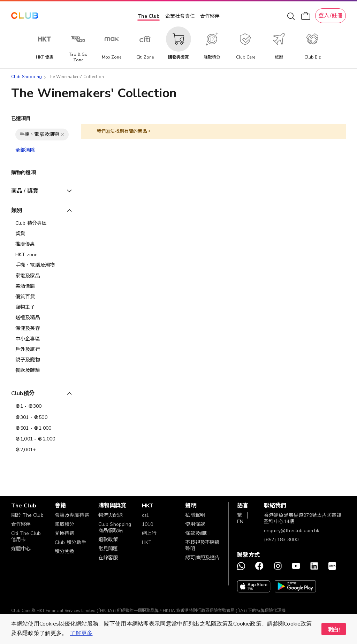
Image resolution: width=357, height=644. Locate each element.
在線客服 (108, 558)
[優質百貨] (41, 297)
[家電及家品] (41, 276)
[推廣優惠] (41, 244)
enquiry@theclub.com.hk (292, 531)
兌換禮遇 (65, 533)
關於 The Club (27, 515)
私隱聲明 (195, 515)
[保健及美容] (41, 329)
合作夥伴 (210, 16)
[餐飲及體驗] (41, 370)
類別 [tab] (17, 210)
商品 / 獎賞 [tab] (25, 191)
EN (240, 522)
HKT (147, 542)
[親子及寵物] (41, 360)
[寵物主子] (41, 307)
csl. (146, 515)
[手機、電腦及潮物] (41, 265)
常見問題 (108, 549)
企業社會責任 (180, 16)
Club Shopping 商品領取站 (115, 527)
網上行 (149, 533)
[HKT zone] (41, 255)
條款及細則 (198, 533)
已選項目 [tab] (21, 119)
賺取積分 (65, 524)
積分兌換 (65, 551)
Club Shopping (26, 77)
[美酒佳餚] (41, 286)
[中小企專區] (41, 339)
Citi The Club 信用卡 (26, 536)
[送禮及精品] (41, 318)
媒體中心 (21, 549)
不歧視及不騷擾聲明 (202, 546)
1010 (148, 524)
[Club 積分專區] (41, 223)
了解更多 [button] (81, 633)
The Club (149, 16)
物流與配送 (111, 515)
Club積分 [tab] (23, 393)
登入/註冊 (331, 16)
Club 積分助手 (70, 542)
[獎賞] (41, 234)
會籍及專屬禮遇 (72, 515)
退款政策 (108, 540)
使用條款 (195, 524)
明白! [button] (334, 630)
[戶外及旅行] (41, 350)
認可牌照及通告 (202, 558)
